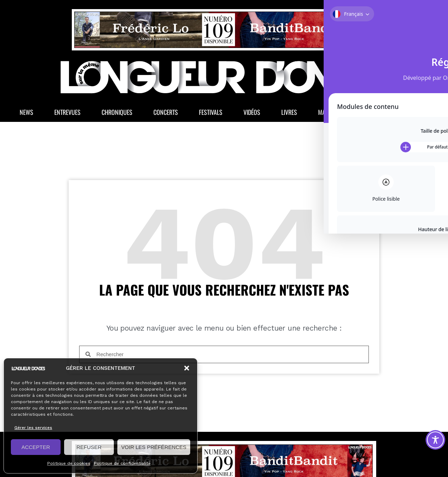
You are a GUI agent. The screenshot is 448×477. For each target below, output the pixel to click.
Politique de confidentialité (122, 463)
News (26, 114)
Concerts (166, 114)
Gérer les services (33, 428)
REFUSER (89, 447)
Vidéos (252, 114)
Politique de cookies (69, 463)
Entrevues (67, 114)
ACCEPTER (36, 447)
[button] (187, 368)
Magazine (335, 114)
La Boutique (393, 114)
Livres (289, 114)
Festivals (211, 114)
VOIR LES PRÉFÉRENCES (154, 447)
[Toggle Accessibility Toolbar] (435, 440)
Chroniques (117, 114)
